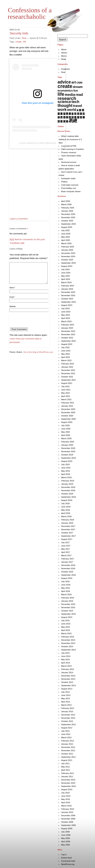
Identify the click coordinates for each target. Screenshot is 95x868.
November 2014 (68, 643)
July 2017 (65, 542)
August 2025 (67, 227)
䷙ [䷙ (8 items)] (78, 117)
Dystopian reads (68, 178)
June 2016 (66, 585)
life (24, 42)
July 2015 (65, 620)
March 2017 (66, 555)
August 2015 (67, 617)
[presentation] (35, 325)
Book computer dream (71, 191)
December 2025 (68, 214)
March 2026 (66, 204)
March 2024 (66, 282)
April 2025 (66, 240)
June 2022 (66, 351)
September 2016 (68, 575)
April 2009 (66, 841)
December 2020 (68, 409)
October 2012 (67, 721)
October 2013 (67, 682)
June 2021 (66, 390)
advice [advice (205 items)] (64, 82)
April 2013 (66, 702)
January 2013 (67, 711)
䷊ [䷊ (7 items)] (64, 114)
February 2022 (68, 364)
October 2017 (67, 533)
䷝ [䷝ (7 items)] (61, 121)
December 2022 (68, 331)
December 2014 (68, 640)
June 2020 (66, 429)
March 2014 (66, 666)
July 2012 (65, 731)
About (64, 49)
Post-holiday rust (68, 188)
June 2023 (66, 312)
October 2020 (67, 416)
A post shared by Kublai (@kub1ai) (38, 143)
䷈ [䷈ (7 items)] (59, 114)
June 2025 (66, 234)
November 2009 (68, 819)
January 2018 (67, 523)
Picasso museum (69, 152)
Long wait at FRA (69, 146)
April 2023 (66, 318)
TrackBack (17, 243)
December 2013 (68, 676)
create (19, 42)
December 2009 (68, 815)
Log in (64, 854)
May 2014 (65, 659)
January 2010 (67, 812)
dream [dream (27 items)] (78, 87)
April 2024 (66, 279)
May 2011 (65, 767)
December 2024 (68, 253)
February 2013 (68, 708)
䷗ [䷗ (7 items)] (72, 117)
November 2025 (68, 217)
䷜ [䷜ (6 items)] (59, 121)
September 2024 (68, 263)
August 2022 (67, 344)
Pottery (64, 182)
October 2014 (67, 646)
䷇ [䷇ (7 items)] (83, 110)
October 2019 (67, 455)
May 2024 (65, 276)
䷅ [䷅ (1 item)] (78, 110)
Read (64, 59)
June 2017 (66, 546)
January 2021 (67, 406)
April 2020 (66, 435)
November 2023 (68, 295)
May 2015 (65, 627)
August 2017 (67, 539)
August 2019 (67, 461)
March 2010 (66, 806)
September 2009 (68, 825)
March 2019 (66, 477)
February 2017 (68, 559)
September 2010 (68, 786)
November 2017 (68, 529)
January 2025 (67, 250)
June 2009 (66, 835)
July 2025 (65, 230)
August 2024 (67, 266)
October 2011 (67, 754)
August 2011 (67, 760)
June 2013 (66, 695)
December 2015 (68, 604)
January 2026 (67, 211)
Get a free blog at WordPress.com (38, 356)
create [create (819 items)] (65, 86)
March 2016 (66, 594)
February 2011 (68, 773)
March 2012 (66, 737)
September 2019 (68, 458)
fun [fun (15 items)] (76, 91)
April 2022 (66, 357)
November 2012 (68, 718)
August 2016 (67, 578)
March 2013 (66, 705)
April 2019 (66, 474)
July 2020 (65, 425)
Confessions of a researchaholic (30, 13)
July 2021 (65, 386)
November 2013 (68, 679)
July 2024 (65, 269)
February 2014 (68, 669)
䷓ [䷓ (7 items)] (61, 117)
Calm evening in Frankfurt (72, 149)
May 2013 (65, 698)
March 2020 (66, 438)
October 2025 (67, 221)
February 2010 (68, 809)
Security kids (19, 33)
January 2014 (67, 672)
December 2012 (68, 715)
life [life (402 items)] (61, 94)
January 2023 (67, 328)
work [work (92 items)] (62, 110)
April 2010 (66, 802)
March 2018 (66, 516)
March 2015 (66, 633)
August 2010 (67, 789)
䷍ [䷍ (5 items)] (72, 114)
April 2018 (66, 513)
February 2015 (68, 637)
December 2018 (68, 487)
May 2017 (65, 549)
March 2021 (66, 399)
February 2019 (68, 481)
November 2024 (68, 256)
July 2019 (65, 464)
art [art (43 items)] (74, 82)
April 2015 (66, 630)
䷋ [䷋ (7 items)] (67, 114)
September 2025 (68, 224)
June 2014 (66, 656)
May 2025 (65, 237)
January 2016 (67, 601)
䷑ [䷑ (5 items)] (84, 114)
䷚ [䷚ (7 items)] (81, 117)
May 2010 (65, 799)
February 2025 (68, 247)
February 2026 (68, 208)
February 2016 (68, 598)
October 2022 (67, 338)
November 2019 (68, 451)
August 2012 (67, 728)
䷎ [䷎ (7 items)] (75, 114)
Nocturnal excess (69, 162)
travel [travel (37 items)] (77, 106)
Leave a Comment (19, 219)
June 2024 (66, 273)
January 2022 (67, 367)
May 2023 (65, 315)
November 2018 (68, 490)
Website (12, 311)
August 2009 (67, 828)
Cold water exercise (70, 185)
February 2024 (68, 286)
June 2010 (66, 796)
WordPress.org (68, 864)
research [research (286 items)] (67, 98)
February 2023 (68, 325)
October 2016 (67, 572)
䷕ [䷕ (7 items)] (67, 117)
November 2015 (68, 607)
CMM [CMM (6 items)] (79, 83)
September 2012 (68, 724)
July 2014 (65, 653)
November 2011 (68, 750)
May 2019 (65, 471)
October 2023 (67, 299)
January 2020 (67, 445)
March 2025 (66, 243)
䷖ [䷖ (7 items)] (70, 117)
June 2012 (66, 734)
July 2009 (65, 832)
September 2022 (68, 341)
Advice (64, 53)
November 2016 (68, 568)
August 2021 (67, 383)
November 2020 (68, 412)
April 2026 (66, 201)
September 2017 (68, 536)
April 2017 (66, 552)
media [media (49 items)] (70, 95)
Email (12, 301)
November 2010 (68, 783)
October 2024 (67, 260)
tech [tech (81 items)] (75, 102)
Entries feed (66, 858)
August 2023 (67, 305)
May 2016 (65, 588)
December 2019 (68, 448)
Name (12, 292)
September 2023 (68, 302)
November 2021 (68, 373)
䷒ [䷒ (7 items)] (59, 117)
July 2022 (65, 347)
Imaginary (65, 69)
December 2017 (68, 526)
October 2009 (67, 822)
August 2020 (67, 422)
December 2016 (68, 565)
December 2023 (68, 292)
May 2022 (65, 354)
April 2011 (66, 770)
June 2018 (66, 507)
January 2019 (67, 484)
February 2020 (68, 442)
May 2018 (65, 510)
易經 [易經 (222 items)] (73, 121)
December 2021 (68, 370)
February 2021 (68, 403)
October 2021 (67, 377)
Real (24, 38)
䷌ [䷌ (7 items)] (70, 114)
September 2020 (68, 419)
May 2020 (65, 432)
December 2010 (68, 780)
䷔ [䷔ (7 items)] (64, 117)
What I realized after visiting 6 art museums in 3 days (70, 139)
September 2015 (68, 614)
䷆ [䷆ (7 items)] (80, 110)
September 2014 (68, 650)
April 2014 (66, 663)
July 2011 (65, 763)
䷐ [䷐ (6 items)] (81, 114)
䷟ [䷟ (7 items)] (67, 121)
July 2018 (65, 503)
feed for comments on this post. (27, 239)
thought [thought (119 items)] (65, 106)
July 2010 (65, 793)
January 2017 (67, 562)
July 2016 (65, 581)
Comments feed (68, 861)
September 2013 (68, 685)
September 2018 (68, 497)
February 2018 (68, 520)
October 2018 (67, 494)
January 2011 (67, 776)
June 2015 (66, 624)
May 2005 (65, 845)
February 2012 (68, 741)
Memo (64, 56)
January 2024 (67, 289)
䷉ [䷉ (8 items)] (61, 114)
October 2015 (67, 611)
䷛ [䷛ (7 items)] (84, 117)
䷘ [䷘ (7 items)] (75, 117)
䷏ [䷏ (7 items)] (78, 114)
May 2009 (65, 838)
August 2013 (67, 689)
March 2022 (66, 360)
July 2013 (65, 692)
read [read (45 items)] (79, 95)
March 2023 (66, 321)
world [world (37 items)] (72, 110)
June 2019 (66, 468)
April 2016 (66, 591)
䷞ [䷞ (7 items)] (64, 121)
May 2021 (65, 393)
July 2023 (65, 308)
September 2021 (68, 380)
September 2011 (68, 757)
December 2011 (68, 747)
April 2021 (66, 396)
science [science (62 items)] (64, 102)
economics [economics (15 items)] (65, 91)
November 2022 (68, 334)
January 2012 (67, 744)
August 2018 (67, 500)
